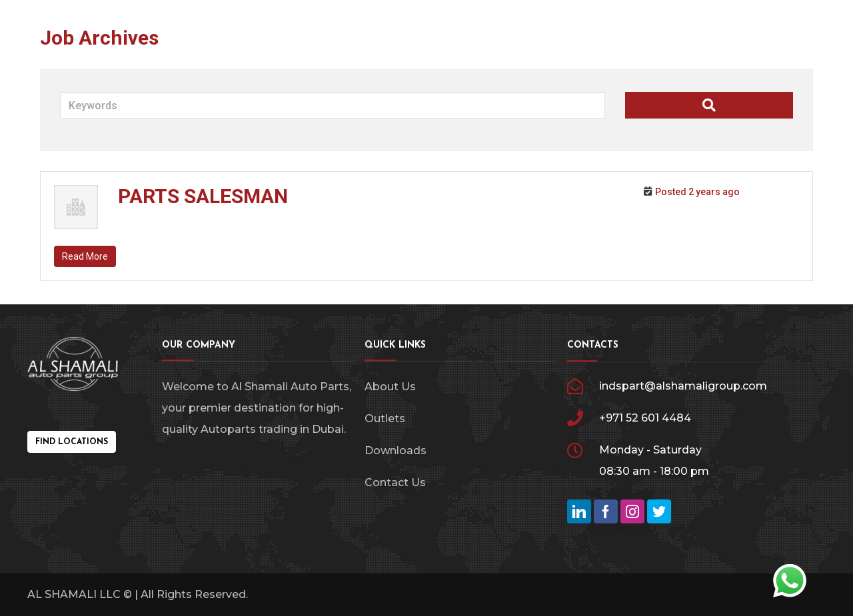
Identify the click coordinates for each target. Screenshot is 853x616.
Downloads (396, 451)
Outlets (385, 419)
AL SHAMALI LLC (74, 594)
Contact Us (395, 482)
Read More (85, 256)
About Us (390, 387)
